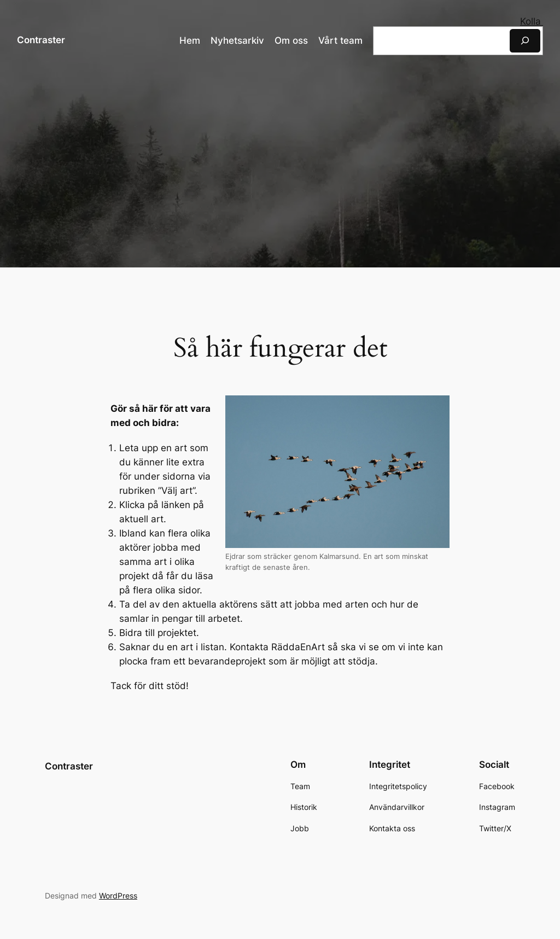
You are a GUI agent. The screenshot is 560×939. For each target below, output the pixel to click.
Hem (190, 40)
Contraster (41, 40)
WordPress (118, 896)
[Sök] (525, 40)
